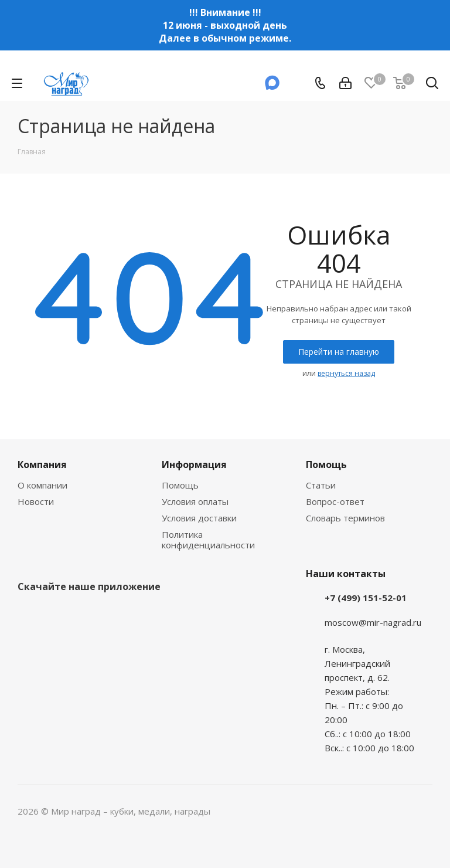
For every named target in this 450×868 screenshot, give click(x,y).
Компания (42, 464)
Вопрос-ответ (335, 501)
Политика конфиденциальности (208, 540)
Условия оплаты (195, 501)
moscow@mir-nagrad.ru (373, 622)
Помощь (180, 485)
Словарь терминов (345, 518)
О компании (42, 485)
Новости (36, 501)
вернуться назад (346, 373)
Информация (194, 464)
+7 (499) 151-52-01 (366, 598)
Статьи (321, 485)
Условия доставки (199, 518)
